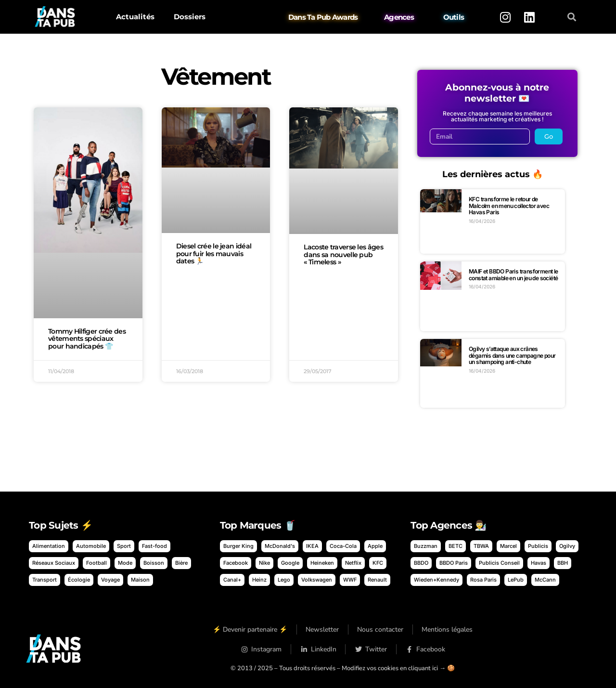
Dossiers (190, 17)
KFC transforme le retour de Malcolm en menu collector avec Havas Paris (509, 206)
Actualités (135, 17)
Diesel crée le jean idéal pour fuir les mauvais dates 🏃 (214, 254)
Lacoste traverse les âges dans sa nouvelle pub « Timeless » (343, 255)
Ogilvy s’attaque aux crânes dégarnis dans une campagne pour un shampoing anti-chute (512, 355)
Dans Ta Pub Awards (323, 17)
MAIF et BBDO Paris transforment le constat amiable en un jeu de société (513, 275)
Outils (454, 17)
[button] (572, 17)
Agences (399, 17)
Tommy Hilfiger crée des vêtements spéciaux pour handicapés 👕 (87, 339)
